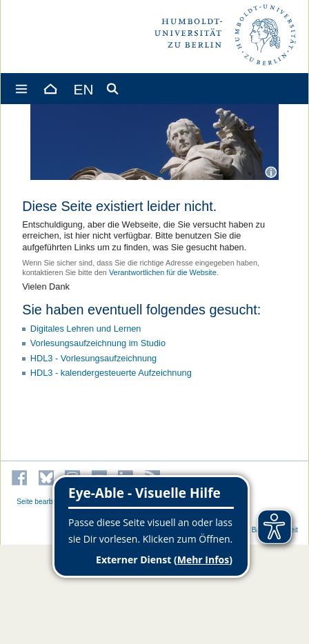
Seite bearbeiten (42, 502)
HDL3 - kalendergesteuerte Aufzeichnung (111, 373)
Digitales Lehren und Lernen (86, 329)
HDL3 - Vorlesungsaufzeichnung (94, 358)
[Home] (50, 89)
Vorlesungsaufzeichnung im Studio (98, 343)
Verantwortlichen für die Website (163, 272)
